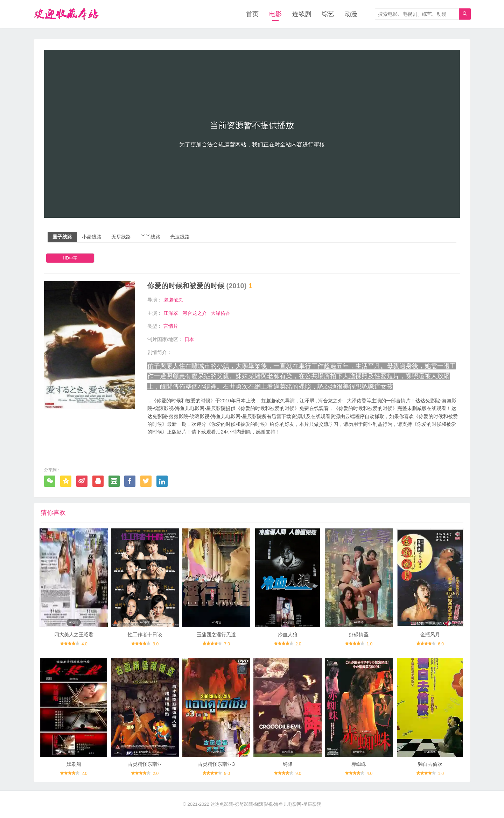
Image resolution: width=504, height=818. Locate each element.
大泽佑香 (220, 313)
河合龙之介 (195, 313)
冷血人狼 (288, 635)
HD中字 (70, 258)
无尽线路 (121, 237)
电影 (275, 14)
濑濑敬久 (173, 300)
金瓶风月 (430, 635)
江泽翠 (171, 313)
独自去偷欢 (430, 764)
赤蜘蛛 (359, 764)
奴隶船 (74, 764)
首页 (252, 14)
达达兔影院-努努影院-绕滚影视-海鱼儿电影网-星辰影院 (266, 804)
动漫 (351, 14)
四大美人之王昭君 (74, 635)
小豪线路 (92, 237)
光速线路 (180, 237)
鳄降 (288, 764)
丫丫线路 (150, 237)
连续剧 (302, 14)
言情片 (171, 326)
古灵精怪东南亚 (145, 764)
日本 (189, 339)
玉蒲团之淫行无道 (216, 635)
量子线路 (62, 237)
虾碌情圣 (359, 635)
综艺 (328, 14)
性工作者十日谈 (145, 635)
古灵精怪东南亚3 (216, 764)
